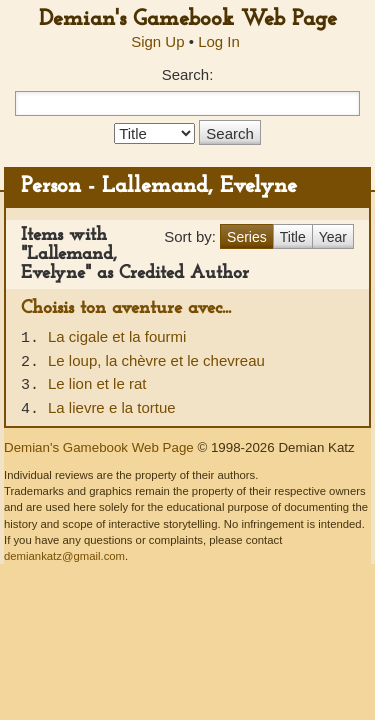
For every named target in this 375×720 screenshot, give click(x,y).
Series (247, 237)
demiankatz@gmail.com (64, 556)
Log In (219, 41)
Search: (188, 74)
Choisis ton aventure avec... (126, 308)
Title (293, 237)
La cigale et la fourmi (117, 336)
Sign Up (157, 41)
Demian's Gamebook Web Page (188, 19)
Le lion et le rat (97, 383)
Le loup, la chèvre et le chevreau (156, 360)
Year (333, 237)
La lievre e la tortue (112, 407)
